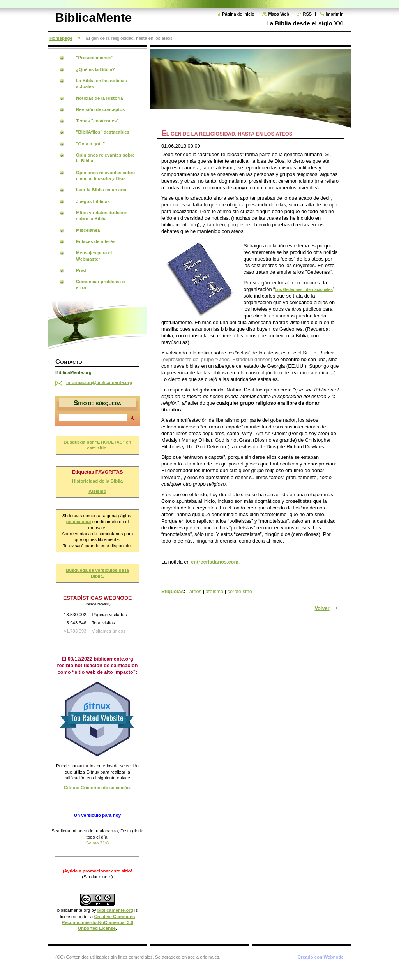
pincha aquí (79, 522)
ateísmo (215, 591)
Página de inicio (238, 14)
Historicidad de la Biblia (98, 481)
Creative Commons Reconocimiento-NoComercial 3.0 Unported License (98, 923)
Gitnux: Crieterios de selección (97, 788)
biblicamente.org (74, 910)
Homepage (61, 38)
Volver (322, 608)
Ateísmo (97, 491)
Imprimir (334, 14)
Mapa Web (279, 14)
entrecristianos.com (215, 562)
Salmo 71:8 (97, 843)
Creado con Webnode (321, 957)
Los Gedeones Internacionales (304, 290)
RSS (307, 14)
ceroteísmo (240, 591)
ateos (195, 591)
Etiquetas (173, 591)
